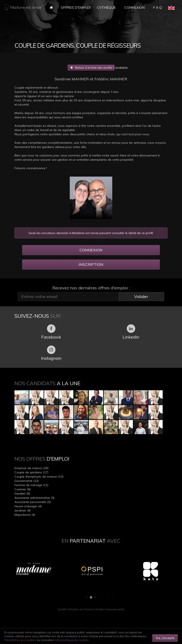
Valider (141, 296)
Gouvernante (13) (27, 481)
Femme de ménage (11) (31, 485)
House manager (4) (28, 506)
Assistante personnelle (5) (33, 502)
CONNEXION (91, 250)
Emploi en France (81, 609)
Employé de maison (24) (31, 468)
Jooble (62, 609)
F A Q (157, 7)
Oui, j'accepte (165, 638)
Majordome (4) (25, 515)
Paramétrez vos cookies (20, 640)
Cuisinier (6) (23, 489)
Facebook (51, 332)
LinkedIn (131, 332)
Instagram (51, 353)
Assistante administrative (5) (34, 498)
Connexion (134, 7)
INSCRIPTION (91, 264)
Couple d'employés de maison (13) (39, 477)
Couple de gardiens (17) (31, 472)
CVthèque (106, 7)
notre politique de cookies (72, 640)
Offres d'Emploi (76, 7)
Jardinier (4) (23, 510)
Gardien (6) (22, 493)
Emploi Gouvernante (110, 609)
